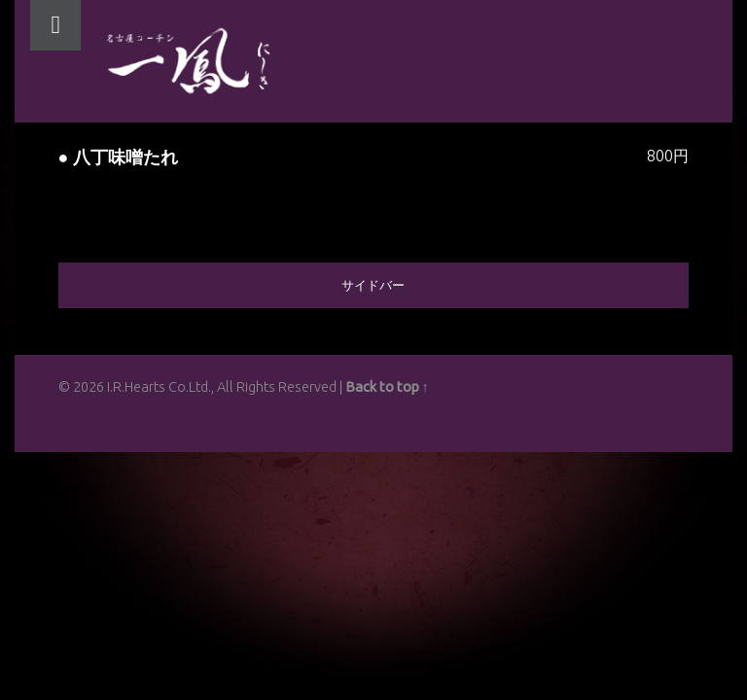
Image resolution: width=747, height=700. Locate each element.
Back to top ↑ (387, 387)
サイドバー (373, 285)
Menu (55, 25)
